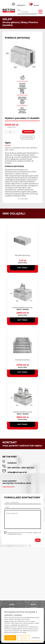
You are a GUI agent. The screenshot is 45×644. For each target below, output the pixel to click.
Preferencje (36, 638)
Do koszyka (27, 137)
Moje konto (21, 5)
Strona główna (11, 22)
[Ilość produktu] (10, 132)
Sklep (24, 22)
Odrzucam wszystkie (23, 638)
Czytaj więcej (24, 199)
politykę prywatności (15, 534)
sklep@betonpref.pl (17, 472)
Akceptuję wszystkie (10, 638)
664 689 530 (14, 468)
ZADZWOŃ (28, 132)
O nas (12, 604)
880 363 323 (28, 468)
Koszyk (36, 5)
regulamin (17, 533)
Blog (33, 604)
